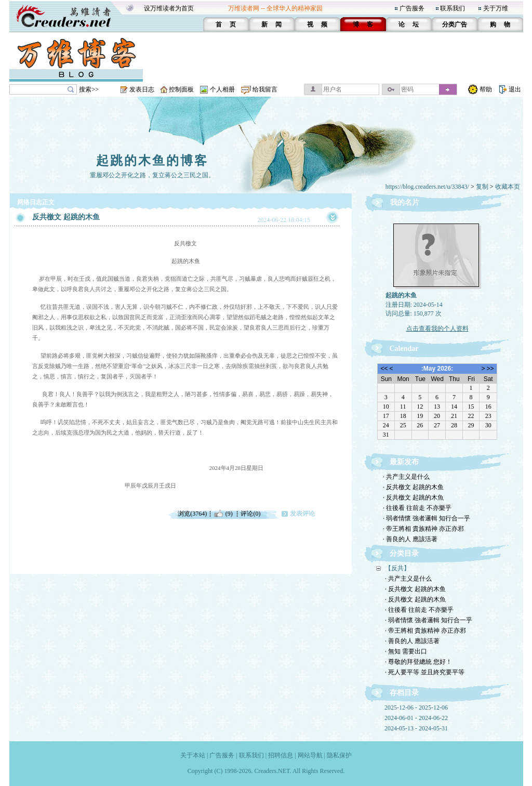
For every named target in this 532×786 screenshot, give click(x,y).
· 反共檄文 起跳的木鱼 (413, 487)
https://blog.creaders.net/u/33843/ (427, 187)
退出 (515, 89)
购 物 (500, 24)
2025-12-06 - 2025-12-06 (416, 708)
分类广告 (455, 24)
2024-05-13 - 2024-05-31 (416, 728)
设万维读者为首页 (169, 8)
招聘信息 (281, 755)
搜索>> (89, 89)
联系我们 (453, 8)
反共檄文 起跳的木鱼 (66, 217)
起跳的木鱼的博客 (152, 161)
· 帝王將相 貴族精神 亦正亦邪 (423, 529)
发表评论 (302, 514)
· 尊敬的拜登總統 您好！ (418, 662)
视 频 (317, 24)
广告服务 (412, 8)
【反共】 (397, 568)
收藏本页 (508, 187)
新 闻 (271, 24)
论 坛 (409, 24)
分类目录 (404, 553)
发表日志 (142, 89)
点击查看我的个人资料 (437, 329)
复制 (482, 187)
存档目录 (404, 693)
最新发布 (404, 462)
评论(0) (250, 514)
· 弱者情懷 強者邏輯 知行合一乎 (427, 518)
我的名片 (405, 202)
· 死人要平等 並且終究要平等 (425, 672)
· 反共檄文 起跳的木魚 (413, 497)
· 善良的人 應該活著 (410, 539)
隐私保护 (339, 755)
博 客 (363, 24)
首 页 (226, 24)
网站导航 (310, 755)
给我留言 (265, 89)
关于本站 (193, 755)
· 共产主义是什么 (406, 477)
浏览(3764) (192, 514)
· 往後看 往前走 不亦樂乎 (417, 508)
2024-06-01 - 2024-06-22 (416, 718)
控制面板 (181, 89)
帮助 (486, 89)
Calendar (404, 349)
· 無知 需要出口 (406, 651)
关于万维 (496, 8)
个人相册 (222, 89)
